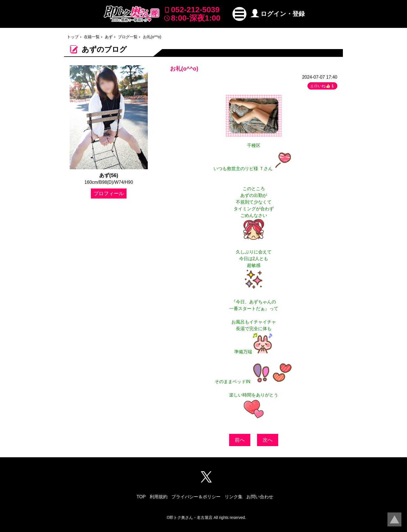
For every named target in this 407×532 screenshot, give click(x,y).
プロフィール (109, 194)
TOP (141, 497)
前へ (240, 440)
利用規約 (159, 497)
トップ (73, 37)
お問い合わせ (260, 497)
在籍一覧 (92, 37)
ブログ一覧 (128, 37)
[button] (239, 14)
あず (109, 37)
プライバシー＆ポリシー (196, 497)
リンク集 (234, 497)
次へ (268, 440)
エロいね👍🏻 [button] (322, 86)
